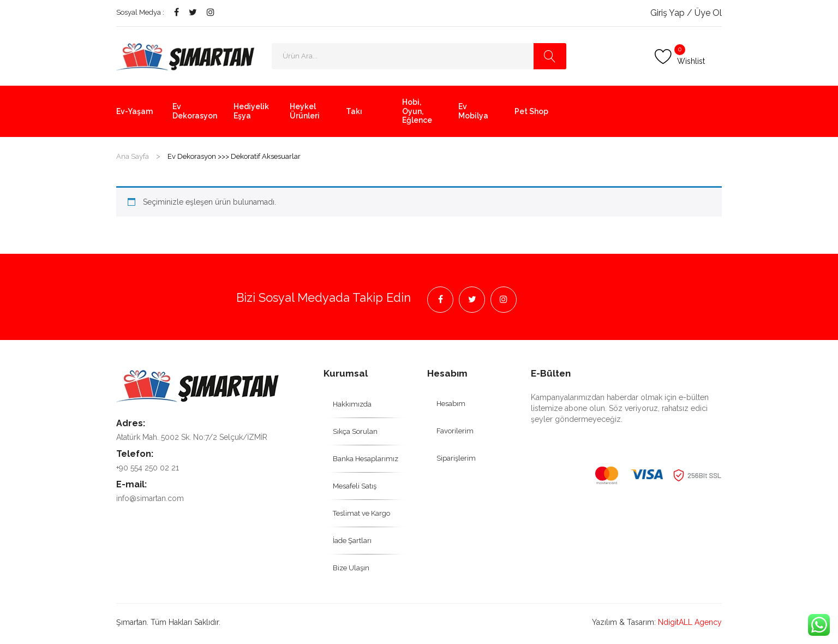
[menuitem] (136, 111)
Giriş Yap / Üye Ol (686, 13)
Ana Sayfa (133, 156)
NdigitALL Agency (690, 622)
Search (550, 56)
